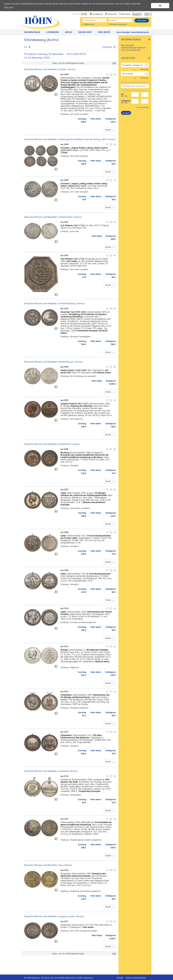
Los (126, 95)
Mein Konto (104, 32)
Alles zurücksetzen (143, 107)
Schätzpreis (126, 101)
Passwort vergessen (118, 24)
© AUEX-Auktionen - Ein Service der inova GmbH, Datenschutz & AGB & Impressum (59, 978)
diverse (72, 69)
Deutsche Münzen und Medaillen (41, 69)
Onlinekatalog (32, 32)
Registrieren (89, 24)
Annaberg (64, 771)
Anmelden (142, 21)
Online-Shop (85, 32)
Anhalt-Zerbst (66, 217)
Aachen (63, 69)
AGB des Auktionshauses (136, 978)
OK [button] (160, 6)
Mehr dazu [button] (9, 7)
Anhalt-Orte (65, 444)
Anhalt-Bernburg (67, 303)
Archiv (69, 32)
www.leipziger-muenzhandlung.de (133, 32)
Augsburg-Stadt (67, 916)
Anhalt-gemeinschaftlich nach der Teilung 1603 (83, 139)
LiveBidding (53, 32)
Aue (61, 865)
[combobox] (135, 65)
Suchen (126, 113)
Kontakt (120, 978)
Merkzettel (112, 14)
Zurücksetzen (144, 69)
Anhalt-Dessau (66, 362)
